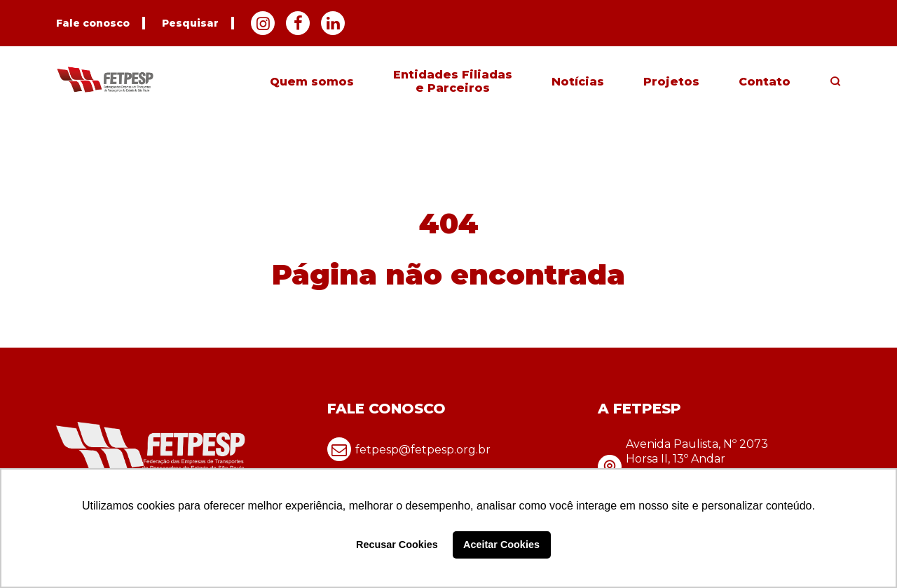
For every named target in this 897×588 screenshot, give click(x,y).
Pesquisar (190, 23)
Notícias (578, 82)
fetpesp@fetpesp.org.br (409, 449)
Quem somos (312, 82)
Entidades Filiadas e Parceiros (453, 81)
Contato (765, 82)
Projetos (671, 82)
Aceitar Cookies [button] (501, 545)
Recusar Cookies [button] (397, 545)
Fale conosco (93, 23)
